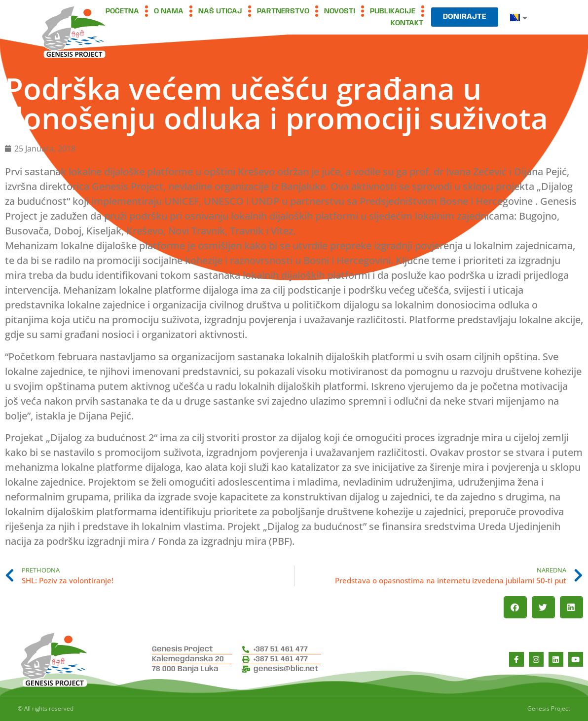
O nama (169, 11)
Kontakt (407, 23)
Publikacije (393, 11)
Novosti (340, 11)
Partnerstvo (283, 11)
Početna (122, 11)
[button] (515, 607)
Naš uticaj (220, 11)
